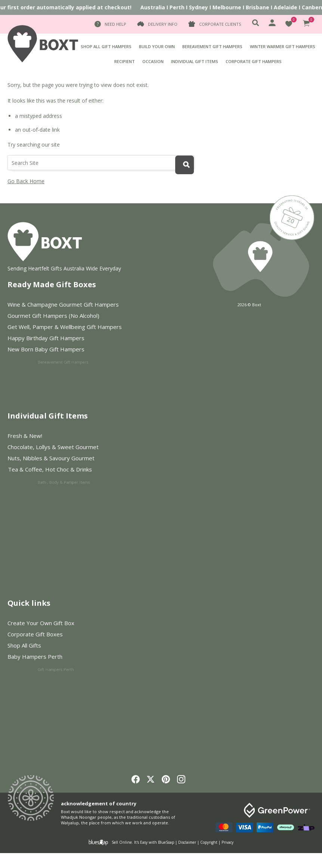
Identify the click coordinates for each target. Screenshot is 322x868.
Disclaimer (187, 842)
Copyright (209, 842)
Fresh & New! (25, 436)
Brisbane (261, 7)
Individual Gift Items (195, 61)
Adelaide (289, 7)
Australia (156, 7)
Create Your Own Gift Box (41, 623)
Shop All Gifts (54, 647)
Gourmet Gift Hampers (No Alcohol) (53, 316)
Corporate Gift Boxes (42, 634)
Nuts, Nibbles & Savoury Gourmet (71, 460)
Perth (180, 7)
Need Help (115, 24)
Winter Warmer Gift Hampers (283, 46)
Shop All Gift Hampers (106, 46)
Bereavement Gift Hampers (212, 46)
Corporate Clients (220, 24)
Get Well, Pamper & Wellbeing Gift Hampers (69, 327)
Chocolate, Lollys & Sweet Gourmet (58, 447)
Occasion (153, 61)
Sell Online (122, 842)
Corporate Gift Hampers (254, 61)
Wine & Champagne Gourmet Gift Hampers (63, 304)
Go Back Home (26, 181)
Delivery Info (163, 24)
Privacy (227, 842)
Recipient (125, 61)
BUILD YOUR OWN (157, 46)
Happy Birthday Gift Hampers (68, 340)
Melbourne (230, 7)
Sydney (202, 7)
